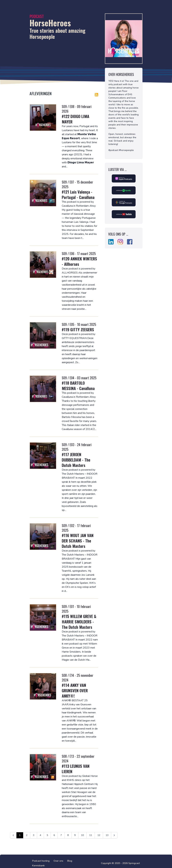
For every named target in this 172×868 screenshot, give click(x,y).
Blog (70, 861)
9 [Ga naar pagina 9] (75, 835)
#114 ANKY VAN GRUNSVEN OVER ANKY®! (75, 690)
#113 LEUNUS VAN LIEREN (76, 769)
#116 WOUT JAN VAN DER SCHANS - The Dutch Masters (78, 541)
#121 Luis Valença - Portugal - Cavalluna (78, 194)
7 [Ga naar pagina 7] (61, 835)
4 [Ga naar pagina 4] (40, 835)
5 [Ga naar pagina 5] (47, 835)
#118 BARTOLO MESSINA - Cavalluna (78, 385)
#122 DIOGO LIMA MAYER (76, 119)
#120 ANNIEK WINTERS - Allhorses (79, 261)
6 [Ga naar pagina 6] (54, 835)
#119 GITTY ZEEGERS (78, 329)
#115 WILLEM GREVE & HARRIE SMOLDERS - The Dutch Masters (79, 622)
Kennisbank (38, 866)
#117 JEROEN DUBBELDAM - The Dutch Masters (76, 460)
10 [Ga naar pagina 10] (82, 835)
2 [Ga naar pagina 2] (27, 835)
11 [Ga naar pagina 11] (91, 835)
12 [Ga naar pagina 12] (99, 835)
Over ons (58, 861)
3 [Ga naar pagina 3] (34, 835)
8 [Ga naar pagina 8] (68, 835)
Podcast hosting (41, 861)
